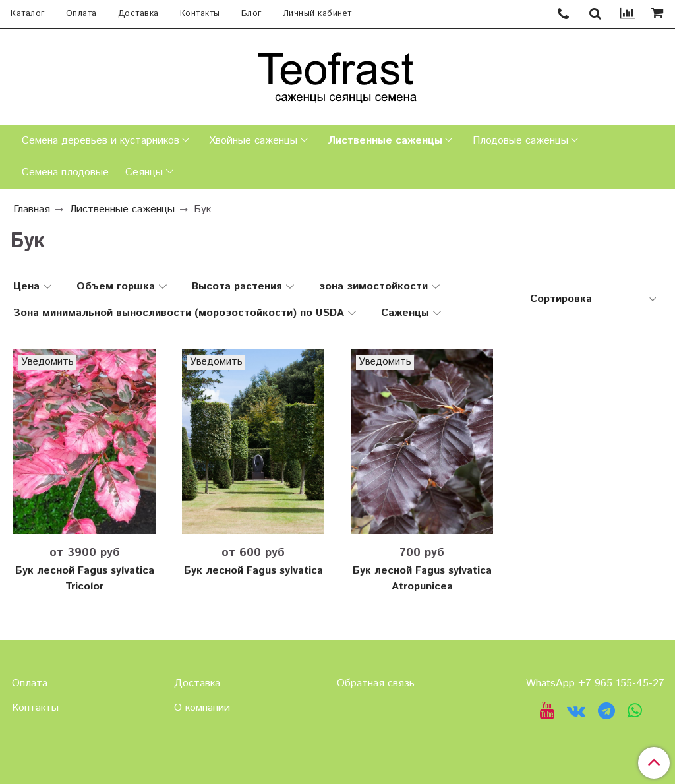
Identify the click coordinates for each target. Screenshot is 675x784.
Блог (251, 14)
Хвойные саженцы (253, 141)
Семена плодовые (65, 172)
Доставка (138, 14)
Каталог (28, 14)
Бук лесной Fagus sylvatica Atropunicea (422, 579)
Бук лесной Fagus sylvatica (253, 571)
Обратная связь (376, 683)
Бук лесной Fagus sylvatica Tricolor (85, 579)
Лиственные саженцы (385, 141)
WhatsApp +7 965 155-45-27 (595, 683)
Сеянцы (144, 172)
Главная (32, 209)
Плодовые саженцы (520, 141)
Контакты (200, 14)
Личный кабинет (317, 14)
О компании (202, 708)
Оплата (81, 14)
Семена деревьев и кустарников (101, 141)
